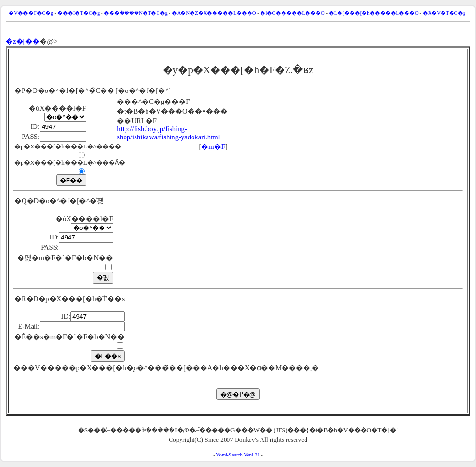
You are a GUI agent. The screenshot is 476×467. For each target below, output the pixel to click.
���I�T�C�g (79, 13)
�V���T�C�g (31, 13)
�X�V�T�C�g (444, 13)
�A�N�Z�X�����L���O (214, 13)
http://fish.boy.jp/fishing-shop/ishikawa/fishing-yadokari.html (168, 133)
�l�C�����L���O (292, 13)
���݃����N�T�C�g (136, 13)
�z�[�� (23, 41)
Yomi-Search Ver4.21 (238, 455)
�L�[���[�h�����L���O (374, 13)
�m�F (213, 147)
